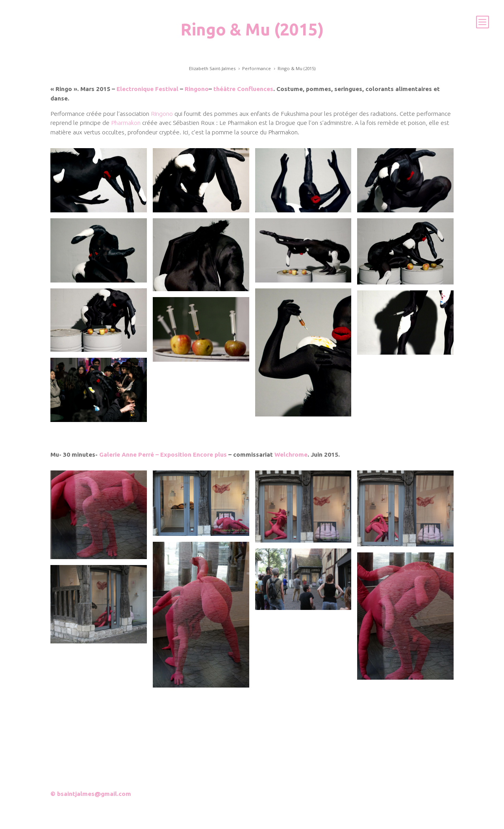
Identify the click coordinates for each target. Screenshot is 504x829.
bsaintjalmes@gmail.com (94, 794)
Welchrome (291, 454)
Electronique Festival (147, 89)
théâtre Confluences (243, 89)
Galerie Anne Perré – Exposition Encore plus (163, 454)
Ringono (197, 89)
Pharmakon (126, 123)
